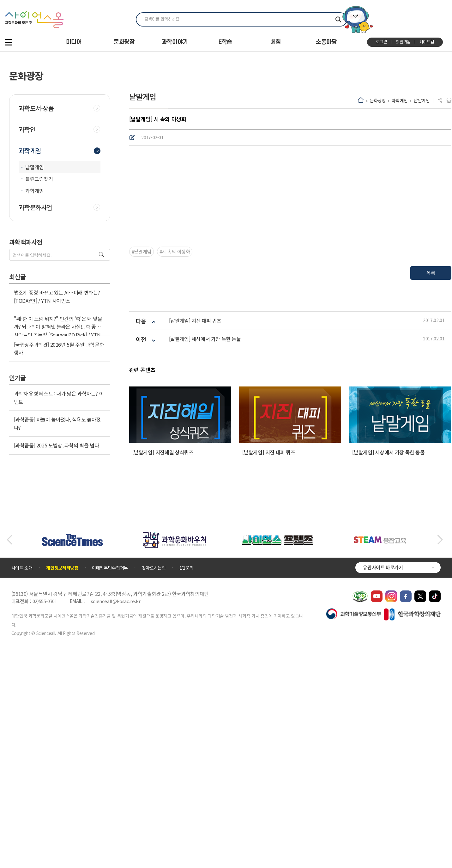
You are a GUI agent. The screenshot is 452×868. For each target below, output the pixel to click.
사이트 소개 (22, 786)
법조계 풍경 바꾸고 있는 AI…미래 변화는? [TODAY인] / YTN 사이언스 (57, 296)
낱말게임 (422, 100)
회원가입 (403, 42)
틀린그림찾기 (39, 179)
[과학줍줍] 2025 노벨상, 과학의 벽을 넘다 (57, 445)
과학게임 (400, 100)
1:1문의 (186, 786)
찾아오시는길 (154, 786)
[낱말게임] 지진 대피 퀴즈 (195, 539)
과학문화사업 (36, 207)
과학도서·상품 (36, 108)
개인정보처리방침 (62, 786)
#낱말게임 (142, 469)
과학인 (27, 129)
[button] (9, 758)
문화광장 (378, 100)
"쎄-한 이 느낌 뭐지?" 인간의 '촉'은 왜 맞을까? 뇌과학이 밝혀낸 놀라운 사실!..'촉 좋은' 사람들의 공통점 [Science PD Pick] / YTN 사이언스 (58, 331)
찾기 (338, 19)
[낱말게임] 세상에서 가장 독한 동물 (205, 557)
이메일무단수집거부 (110, 786)
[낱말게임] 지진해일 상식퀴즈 (163, 670)
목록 (431, 491)
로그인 (381, 42)
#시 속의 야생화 (175, 469)
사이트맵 (427, 42)
